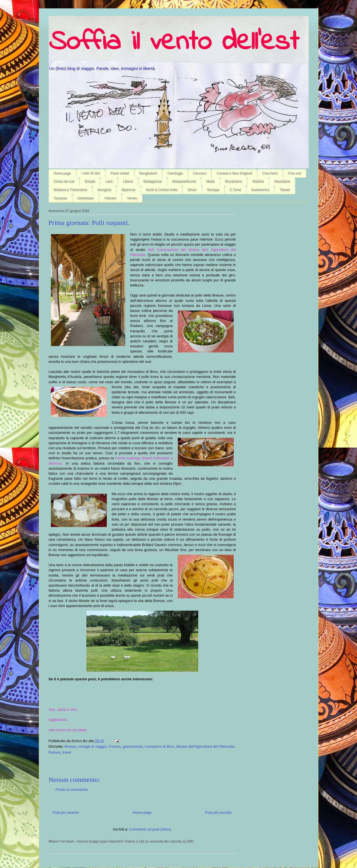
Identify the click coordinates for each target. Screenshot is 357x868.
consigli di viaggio (92, 746)
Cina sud (295, 173)
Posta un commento (72, 790)
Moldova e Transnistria (71, 190)
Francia (114, 746)
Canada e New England (234, 173)
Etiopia (90, 182)
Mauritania (282, 182)
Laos (109, 182)
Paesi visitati (120, 173)
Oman (192, 190)
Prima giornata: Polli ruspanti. (89, 223)
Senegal (213, 190)
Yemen (132, 198)
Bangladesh (148, 173)
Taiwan (285, 190)
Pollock (55, 752)
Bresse (70, 746)
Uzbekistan (86, 198)
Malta (210, 182)
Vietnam (110, 198)
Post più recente (66, 812)
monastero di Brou (160, 746)
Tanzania (60, 198)
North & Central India (162, 190)
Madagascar (153, 182)
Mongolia (104, 190)
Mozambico (234, 182)
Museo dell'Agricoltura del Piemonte (205, 746)
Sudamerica (260, 190)
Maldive (258, 182)
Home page (62, 173)
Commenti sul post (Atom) (150, 829)
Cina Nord (270, 173)
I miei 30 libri (91, 173)
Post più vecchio (218, 812)
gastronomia (133, 746)
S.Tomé (236, 190)
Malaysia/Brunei (184, 182)
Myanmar (129, 190)
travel (67, 752)
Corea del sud (64, 182)
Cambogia (175, 173)
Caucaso (200, 173)
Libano (128, 182)
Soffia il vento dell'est (174, 43)
